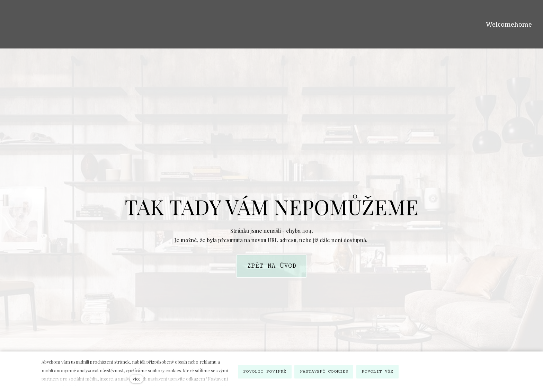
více (137, 379)
